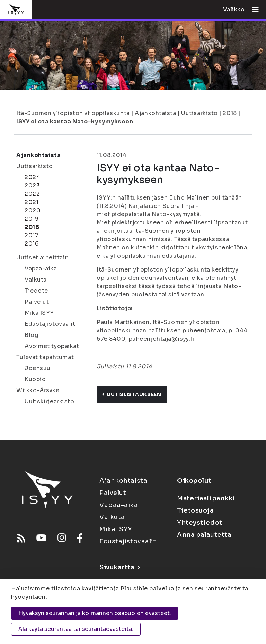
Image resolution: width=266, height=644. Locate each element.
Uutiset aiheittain (42, 257)
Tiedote (36, 291)
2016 (32, 244)
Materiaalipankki (206, 498)
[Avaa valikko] (253, 10)
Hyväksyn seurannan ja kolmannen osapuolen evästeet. (95, 613)
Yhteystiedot (200, 523)
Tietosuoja (195, 510)
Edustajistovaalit (50, 324)
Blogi (33, 335)
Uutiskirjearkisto (50, 401)
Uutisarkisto (199, 113)
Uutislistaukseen (132, 394)
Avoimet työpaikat (52, 346)
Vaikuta (36, 280)
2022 (32, 194)
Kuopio (35, 379)
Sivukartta (119, 567)
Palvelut (37, 302)
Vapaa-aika (41, 269)
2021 (32, 202)
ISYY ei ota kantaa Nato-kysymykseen (75, 122)
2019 (32, 219)
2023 (32, 186)
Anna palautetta (204, 535)
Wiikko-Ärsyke (38, 390)
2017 (32, 235)
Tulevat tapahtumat (45, 357)
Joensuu (38, 368)
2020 (33, 210)
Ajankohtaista (155, 113)
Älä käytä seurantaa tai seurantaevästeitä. (76, 629)
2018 (230, 113)
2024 (32, 177)
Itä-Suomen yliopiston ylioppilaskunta (73, 113)
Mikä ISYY (39, 313)
